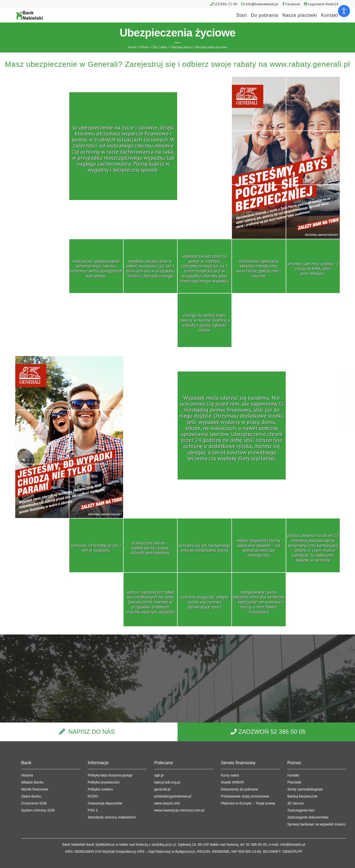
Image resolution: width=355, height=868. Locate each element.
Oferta (144, 47)
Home (132, 47)
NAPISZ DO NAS (91, 732)
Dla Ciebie (160, 47)
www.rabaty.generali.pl (310, 64)
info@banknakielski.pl (262, 4)
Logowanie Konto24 (323, 4)
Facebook (293, 4)
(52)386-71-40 (226, 4)
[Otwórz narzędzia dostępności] (344, 11)
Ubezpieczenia (181, 47)
